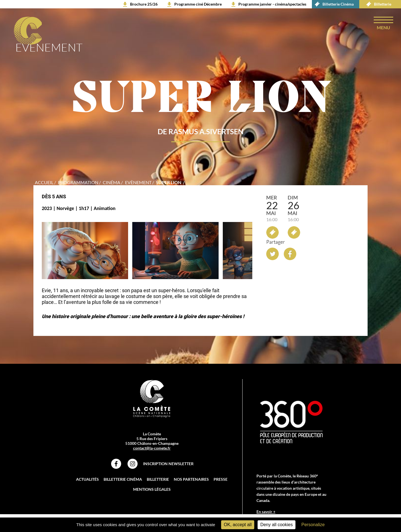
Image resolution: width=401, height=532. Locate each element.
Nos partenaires (191, 479)
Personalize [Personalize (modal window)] (313, 525)
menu (383, 27)
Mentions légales (152, 489)
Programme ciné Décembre (198, 4)
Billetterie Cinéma (333, 4)
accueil (44, 182)
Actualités (87, 479)
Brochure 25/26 (144, 4)
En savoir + (266, 512)
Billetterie (377, 4)
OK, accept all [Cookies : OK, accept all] (238, 525)
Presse (221, 479)
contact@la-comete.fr (152, 448)
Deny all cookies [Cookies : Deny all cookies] (277, 525)
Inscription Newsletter (168, 464)
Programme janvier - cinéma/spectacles (272, 4)
